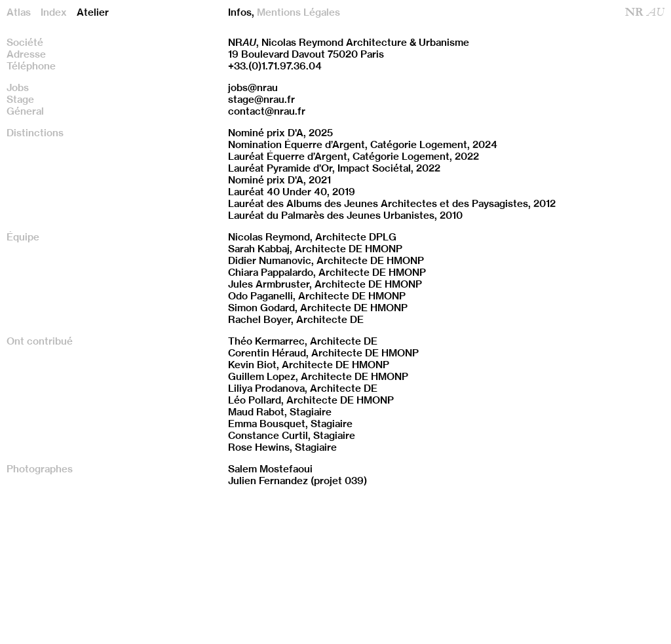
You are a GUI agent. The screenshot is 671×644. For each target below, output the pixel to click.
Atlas (19, 12)
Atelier (93, 12)
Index (54, 12)
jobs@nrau (253, 87)
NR (645, 13)
